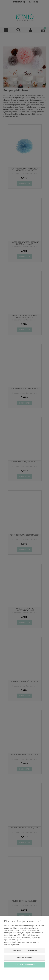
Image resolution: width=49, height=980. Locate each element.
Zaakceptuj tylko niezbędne (24, 951)
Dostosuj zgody (25, 958)
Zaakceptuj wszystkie (24, 965)
